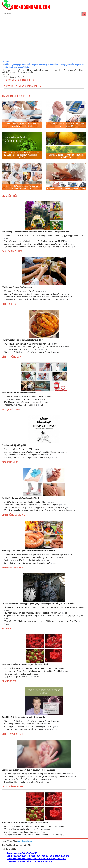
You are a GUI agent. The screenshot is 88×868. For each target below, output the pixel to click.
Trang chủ (6, 61)
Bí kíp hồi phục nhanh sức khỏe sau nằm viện (24, 724)
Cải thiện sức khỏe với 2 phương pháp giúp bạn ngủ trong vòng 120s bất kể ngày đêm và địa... (45, 607)
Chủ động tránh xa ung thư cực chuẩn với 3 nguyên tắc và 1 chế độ (33, 835)
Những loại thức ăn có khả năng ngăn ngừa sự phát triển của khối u (33, 347)
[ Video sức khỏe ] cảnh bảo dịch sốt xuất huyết (25, 779)
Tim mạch (7, 628)
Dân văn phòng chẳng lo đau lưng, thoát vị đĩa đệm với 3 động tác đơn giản (36, 510)
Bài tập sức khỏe (11, 409)
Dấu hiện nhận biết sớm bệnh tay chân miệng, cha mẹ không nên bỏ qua (28, 770)
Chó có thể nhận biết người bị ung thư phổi (23, 349)
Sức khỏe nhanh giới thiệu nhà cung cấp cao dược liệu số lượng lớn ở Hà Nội (38, 247)
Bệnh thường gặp (11, 357)
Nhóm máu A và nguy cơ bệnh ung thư (21, 405)
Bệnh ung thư (9, 304)
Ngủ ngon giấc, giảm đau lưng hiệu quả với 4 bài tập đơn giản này (32, 452)
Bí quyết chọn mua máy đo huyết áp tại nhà (66, 188)
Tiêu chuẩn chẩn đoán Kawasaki (18, 674)
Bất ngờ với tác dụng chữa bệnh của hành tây (24, 829)
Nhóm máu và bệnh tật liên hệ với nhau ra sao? (19, 393)
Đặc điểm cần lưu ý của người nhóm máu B (23, 402)
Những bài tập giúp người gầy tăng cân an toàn (24, 455)
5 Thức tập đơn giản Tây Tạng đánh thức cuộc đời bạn (28, 458)
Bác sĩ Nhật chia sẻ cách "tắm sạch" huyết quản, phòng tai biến (25, 664)
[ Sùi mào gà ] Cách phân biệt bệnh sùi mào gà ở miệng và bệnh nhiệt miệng (37, 777)
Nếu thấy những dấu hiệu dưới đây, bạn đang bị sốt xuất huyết (22, 187)
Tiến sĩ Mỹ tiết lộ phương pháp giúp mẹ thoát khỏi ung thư (29, 352)
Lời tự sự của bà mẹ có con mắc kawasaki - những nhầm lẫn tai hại (33, 671)
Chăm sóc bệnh (10, 681)
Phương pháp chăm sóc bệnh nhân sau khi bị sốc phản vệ (29, 727)
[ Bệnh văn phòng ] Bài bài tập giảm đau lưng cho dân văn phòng (32, 505)
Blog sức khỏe (10, 196)
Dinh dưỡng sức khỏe (13, 515)
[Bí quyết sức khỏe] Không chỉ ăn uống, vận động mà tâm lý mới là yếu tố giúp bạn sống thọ (44, 616)
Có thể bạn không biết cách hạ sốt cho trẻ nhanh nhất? (28, 729)
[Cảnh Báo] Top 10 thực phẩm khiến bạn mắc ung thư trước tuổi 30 (33, 299)
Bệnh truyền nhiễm (12, 734)
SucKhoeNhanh (25, 841)
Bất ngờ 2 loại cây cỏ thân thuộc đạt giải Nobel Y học (66, 156)
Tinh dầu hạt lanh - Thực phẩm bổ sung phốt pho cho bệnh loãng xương (35, 508)
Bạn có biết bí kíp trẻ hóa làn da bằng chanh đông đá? (27, 563)
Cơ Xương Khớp (10, 462)
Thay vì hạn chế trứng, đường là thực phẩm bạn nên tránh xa (30, 557)
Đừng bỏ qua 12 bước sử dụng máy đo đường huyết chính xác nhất (22, 125)
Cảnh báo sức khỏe (12, 251)
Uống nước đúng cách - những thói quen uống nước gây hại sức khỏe (34, 294)
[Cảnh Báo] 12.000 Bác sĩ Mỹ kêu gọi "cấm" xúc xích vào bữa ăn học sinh (36, 297)
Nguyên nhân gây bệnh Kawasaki (18, 677)
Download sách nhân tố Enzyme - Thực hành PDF (29, 861)
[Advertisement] (44, 41)
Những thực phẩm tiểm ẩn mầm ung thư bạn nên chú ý (22, 340)
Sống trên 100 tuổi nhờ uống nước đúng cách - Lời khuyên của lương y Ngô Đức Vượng (42, 621)
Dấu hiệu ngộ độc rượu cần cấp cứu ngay (17, 287)
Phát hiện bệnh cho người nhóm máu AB (21, 399)
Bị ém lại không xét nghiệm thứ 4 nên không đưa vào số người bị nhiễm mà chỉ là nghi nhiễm (22, 155)
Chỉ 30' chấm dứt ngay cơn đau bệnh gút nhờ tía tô (21, 498)
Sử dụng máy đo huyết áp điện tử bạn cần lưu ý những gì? (66, 125)
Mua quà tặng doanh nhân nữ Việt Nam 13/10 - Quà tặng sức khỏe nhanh (36, 244)
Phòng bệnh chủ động (14, 786)
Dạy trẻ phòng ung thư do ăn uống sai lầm (22, 832)
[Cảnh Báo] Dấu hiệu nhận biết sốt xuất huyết (24, 782)
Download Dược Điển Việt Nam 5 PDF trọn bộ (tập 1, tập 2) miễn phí (38, 856)
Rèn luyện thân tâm (12, 567)
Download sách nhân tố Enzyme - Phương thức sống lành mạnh (36, 859)
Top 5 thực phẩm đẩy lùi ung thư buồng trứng (24, 560)
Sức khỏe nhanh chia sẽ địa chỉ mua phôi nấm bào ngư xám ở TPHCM (35, 241)
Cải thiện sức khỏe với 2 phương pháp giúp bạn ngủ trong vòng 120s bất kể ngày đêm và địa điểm (38, 603)
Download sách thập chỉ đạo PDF (14, 445)
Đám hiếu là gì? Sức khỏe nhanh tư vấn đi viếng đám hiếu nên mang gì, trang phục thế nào (35, 232)
